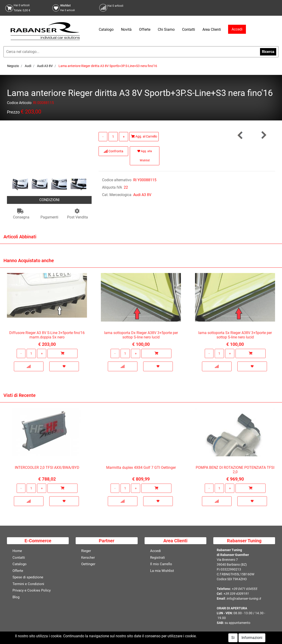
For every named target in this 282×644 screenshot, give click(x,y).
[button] (16, 187)
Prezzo (13, 113)
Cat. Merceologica (117, 195)
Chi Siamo (166, 29)
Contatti (189, 29)
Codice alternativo (117, 180)
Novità (126, 29)
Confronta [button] (113, 151)
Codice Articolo (19, 104)
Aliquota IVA (112, 187)
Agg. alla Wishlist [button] (145, 156)
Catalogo (106, 29)
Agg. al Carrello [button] (144, 136)
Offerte (145, 29)
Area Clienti (212, 29)
